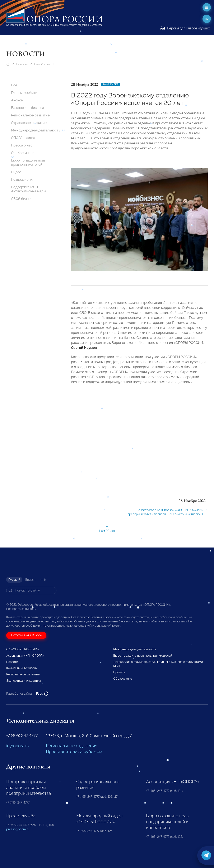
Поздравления (23, 180)
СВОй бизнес (22, 199)
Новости (22, 64)
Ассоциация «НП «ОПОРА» (25, 656)
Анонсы (17, 100)
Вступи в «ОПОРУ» (26, 635)
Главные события (25, 93)
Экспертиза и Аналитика (24, 681)
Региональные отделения (72, 746)
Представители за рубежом (74, 752)
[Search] (31, 590)
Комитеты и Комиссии (22, 668)
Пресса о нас (22, 145)
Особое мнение (24, 153)
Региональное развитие (30, 115)
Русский (14, 580)
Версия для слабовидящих (185, 28)
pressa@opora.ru (18, 829)
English (30, 580)
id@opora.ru (18, 746)
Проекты (119, 672)
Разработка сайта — (27, 694)
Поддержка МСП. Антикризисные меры (28, 189)
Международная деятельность (36, 130)
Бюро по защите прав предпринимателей (28, 162)
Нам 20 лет (42, 64)
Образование (123, 679)
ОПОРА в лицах (23, 138)
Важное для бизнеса (28, 108)
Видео (16, 172)
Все (14, 85)
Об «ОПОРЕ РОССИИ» (23, 649)
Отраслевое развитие (29, 123)
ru (207, 19)
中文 (43, 580)
